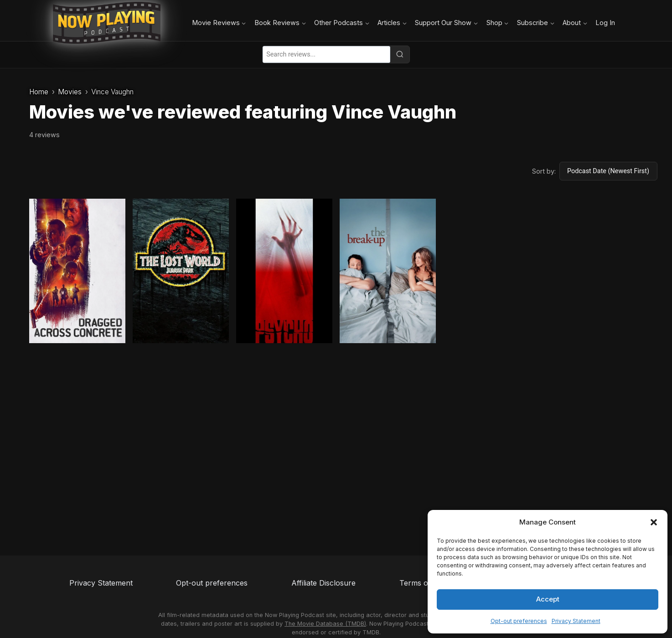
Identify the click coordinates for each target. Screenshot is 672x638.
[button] (654, 522)
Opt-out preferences (519, 621)
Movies (70, 92)
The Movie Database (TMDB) (325, 624)
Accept (548, 599)
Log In (605, 23)
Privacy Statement (576, 621)
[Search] (400, 54)
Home (39, 92)
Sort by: (544, 171)
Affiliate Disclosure (323, 583)
